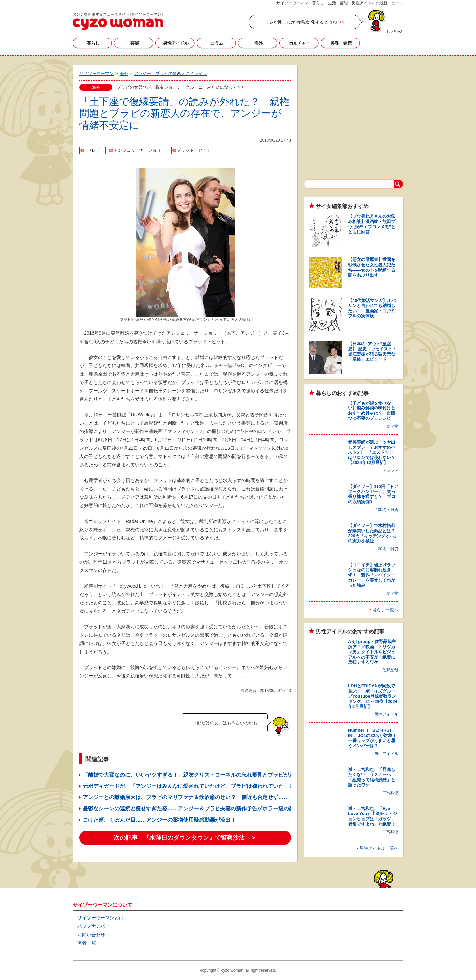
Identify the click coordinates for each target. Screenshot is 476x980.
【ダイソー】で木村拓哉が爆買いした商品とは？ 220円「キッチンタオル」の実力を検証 (374, 533)
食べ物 (392, 426)
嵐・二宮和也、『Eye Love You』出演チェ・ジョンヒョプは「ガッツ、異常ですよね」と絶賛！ (373, 816)
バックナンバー (94, 926)
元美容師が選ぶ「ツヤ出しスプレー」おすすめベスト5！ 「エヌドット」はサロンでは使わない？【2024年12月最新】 (373, 452)
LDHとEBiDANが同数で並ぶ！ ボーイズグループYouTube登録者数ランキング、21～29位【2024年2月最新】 (373, 696)
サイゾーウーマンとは (100, 918)
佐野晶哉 (390, 670)
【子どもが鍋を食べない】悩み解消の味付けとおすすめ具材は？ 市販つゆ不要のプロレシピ (372, 411)
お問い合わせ (91, 935)
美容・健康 (341, 43)
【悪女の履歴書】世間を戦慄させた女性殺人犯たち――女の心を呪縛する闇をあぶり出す (372, 267)
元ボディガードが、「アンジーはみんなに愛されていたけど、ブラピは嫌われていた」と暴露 (194, 786)
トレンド (390, 471)
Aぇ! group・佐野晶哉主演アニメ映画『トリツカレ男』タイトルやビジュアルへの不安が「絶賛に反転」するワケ (372, 652)
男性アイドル (176, 43)
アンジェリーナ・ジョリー (139, 150)
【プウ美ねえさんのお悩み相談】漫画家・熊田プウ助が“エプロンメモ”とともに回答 (372, 224)
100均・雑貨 (387, 510)
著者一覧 (87, 943)
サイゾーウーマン (118, 21)
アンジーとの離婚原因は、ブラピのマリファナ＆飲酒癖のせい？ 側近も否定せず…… (186, 797)
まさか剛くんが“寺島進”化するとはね (301, 22)
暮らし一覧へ (385, 610)
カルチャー (300, 43)
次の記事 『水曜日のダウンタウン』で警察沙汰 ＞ (185, 838)
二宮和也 (390, 793)
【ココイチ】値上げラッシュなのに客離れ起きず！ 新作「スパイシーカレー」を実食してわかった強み (372, 575)
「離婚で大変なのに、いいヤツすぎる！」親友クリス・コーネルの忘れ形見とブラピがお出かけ (196, 775)
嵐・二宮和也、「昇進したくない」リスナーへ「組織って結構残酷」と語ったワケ (372, 777)
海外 (258, 43)
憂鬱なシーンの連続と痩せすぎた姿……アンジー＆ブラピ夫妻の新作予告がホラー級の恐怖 (191, 809)
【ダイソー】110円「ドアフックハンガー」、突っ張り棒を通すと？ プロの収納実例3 (373, 494)
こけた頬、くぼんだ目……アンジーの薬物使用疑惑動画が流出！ (159, 820)
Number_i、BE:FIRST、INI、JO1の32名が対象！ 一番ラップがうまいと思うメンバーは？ (375, 738)
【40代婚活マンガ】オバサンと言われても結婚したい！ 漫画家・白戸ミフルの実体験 (372, 308)
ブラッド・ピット (194, 150)
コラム (217, 43)
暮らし (93, 43)
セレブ (94, 150)
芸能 (135, 43)
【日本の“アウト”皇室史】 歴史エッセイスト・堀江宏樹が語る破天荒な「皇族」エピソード (372, 352)
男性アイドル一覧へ (379, 848)
